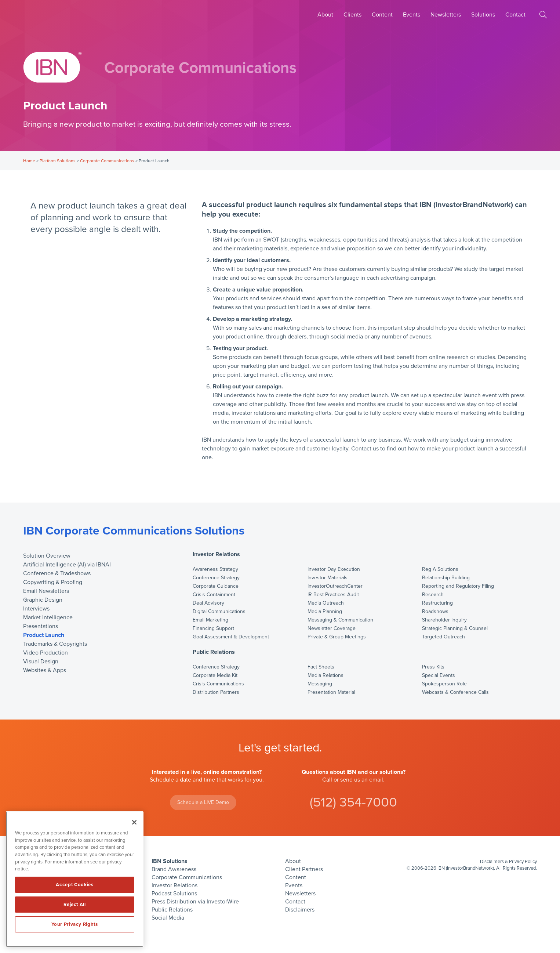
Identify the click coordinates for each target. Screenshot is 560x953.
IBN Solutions (170, 861)
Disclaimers (300, 910)
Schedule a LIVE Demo (203, 802)
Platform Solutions (58, 161)
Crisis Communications (218, 684)
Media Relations (326, 675)
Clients (352, 15)
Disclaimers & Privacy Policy (508, 862)
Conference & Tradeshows (57, 573)
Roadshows (435, 612)
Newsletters (446, 15)
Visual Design (41, 662)
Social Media (168, 918)
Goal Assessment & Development (231, 637)
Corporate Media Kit (215, 675)
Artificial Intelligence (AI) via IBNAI (67, 565)
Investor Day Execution (334, 569)
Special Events (439, 675)
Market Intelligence (48, 617)
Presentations (41, 626)
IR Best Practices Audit (333, 595)
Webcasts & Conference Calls (455, 692)
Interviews (36, 609)
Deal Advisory (208, 603)
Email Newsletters (46, 591)
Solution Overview (47, 556)
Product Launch (44, 635)
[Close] (134, 822)
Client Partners (304, 869)
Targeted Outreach (443, 637)
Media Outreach (326, 603)
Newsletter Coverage (332, 628)
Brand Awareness (174, 869)
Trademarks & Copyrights (55, 644)
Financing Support (213, 628)
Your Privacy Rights (74, 924)
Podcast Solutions (174, 894)
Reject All (75, 905)
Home (29, 161)
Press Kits (433, 667)
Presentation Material (331, 692)
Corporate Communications (107, 161)
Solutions (483, 15)
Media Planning (325, 612)
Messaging (320, 684)
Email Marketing (210, 620)
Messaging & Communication (340, 620)
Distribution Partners (216, 692)
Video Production (46, 653)
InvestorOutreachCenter (335, 586)
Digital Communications (219, 612)
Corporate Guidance (216, 586)
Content (382, 15)
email (376, 780)
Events (412, 15)
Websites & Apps (45, 670)
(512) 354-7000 (353, 802)
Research (433, 595)
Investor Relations (216, 555)
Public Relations (214, 652)
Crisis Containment (214, 595)
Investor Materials (328, 578)
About (325, 15)
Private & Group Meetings (337, 637)
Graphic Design (43, 600)
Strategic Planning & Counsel (455, 628)
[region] (75, 879)
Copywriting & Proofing (53, 582)
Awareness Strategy (215, 569)
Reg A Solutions (440, 569)
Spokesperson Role (444, 684)
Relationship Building (446, 578)
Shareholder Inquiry (444, 620)
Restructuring (437, 603)
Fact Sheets (321, 667)
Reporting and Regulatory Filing (458, 586)
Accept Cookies (74, 885)
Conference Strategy (216, 578)
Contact (515, 15)
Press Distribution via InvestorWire (195, 902)
